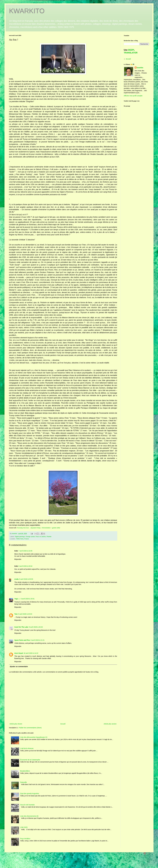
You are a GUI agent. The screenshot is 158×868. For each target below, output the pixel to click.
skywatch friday (36, 528)
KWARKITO (27, 11)
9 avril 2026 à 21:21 (38, 640)
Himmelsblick (46, 528)
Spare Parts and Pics (22, 640)
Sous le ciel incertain (27, 805)
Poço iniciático (25, 839)
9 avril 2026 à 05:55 (26, 579)
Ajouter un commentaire (19, 667)
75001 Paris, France (22, 539)
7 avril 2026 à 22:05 (25, 551)
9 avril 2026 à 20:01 (28, 599)
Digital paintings (20, 537)
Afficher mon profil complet (133, 96)
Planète (49, 537)
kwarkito (140, 68)
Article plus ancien (110, 724)
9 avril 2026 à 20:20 (36, 627)
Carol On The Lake (21, 627)
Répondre (18, 559)
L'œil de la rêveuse (27, 748)
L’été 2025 (24, 827)
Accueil (63, 724)
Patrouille (23, 782)
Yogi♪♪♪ (17, 599)
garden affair (56, 528)
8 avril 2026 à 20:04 (25, 566)
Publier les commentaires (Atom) (30, 728)
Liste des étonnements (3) (29, 816)
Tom (16, 614)
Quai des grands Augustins (30, 794)
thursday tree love (23, 528)
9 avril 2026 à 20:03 (25, 614)
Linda (16, 579)
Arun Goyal (19, 653)
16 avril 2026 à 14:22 (31, 653)
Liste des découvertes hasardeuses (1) (34, 737)
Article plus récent (16, 724)
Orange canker (30, 537)
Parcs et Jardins (41, 537)
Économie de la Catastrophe (30, 760)
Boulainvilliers (25, 771)
